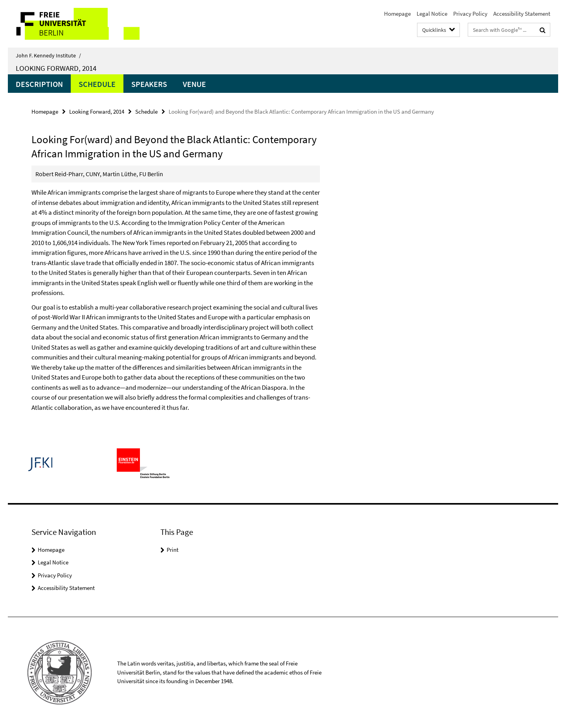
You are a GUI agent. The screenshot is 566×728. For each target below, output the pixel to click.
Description (39, 84)
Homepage (397, 14)
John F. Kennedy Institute (48, 55)
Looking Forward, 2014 (56, 68)
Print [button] (173, 550)
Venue (194, 84)
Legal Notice (432, 14)
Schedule (97, 84)
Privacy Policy (470, 14)
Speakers (149, 84)
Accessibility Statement (522, 14)
